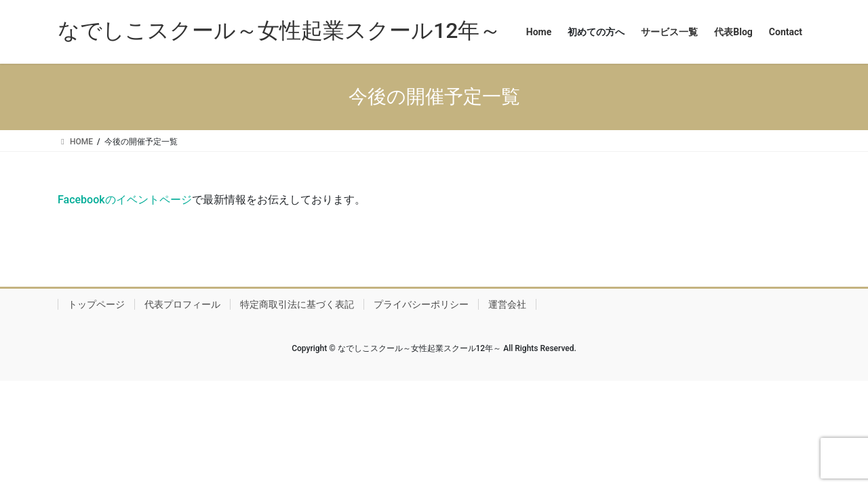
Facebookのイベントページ (125, 200)
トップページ (96, 304)
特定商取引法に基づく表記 (297, 304)
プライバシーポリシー (421, 304)
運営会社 (507, 304)
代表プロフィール (182, 304)
